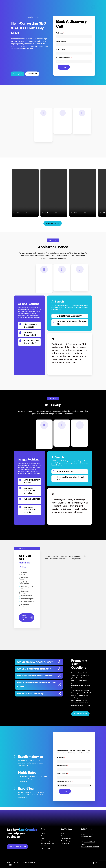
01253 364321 (89, 842)
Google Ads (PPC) (67, 838)
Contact (44, 846)
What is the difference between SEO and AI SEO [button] (39, 685)
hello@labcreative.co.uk (90, 847)
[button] (17, 74)
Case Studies (45, 848)
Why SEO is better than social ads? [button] (39, 669)
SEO (62, 833)
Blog (43, 838)
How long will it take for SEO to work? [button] (39, 676)
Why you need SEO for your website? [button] (39, 662)
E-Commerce (65, 843)
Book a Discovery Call (17, 847)
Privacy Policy (46, 841)
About (43, 836)
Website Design (66, 841)
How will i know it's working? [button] (39, 694)
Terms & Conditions (47, 843)
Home (43, 833)
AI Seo (63, 836)
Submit (64, 67)
